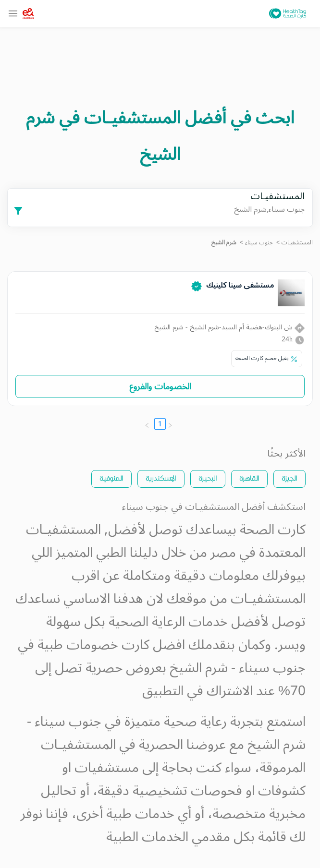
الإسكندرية (161, 478)
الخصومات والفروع (160, 386)
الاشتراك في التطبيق (197, 691)
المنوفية (111, 478)
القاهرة (249, 478)
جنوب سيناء (259, 243)
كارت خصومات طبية (93, 645)
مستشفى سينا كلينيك (240, 285)
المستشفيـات (297, 243)
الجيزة (289, 478)
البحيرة (208, 478)
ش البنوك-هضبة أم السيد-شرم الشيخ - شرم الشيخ (229, 327)
